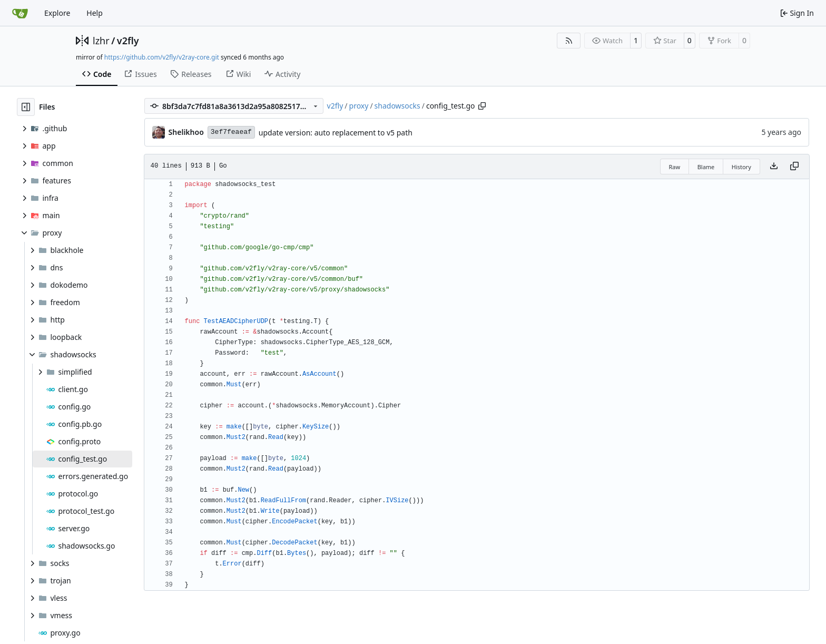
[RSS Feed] (569, 41)
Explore (57, 13)
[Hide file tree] (26, 107)
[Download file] (774, 167)
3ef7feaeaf (231, 132)
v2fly (128, 41)
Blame (706, 167)
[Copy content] (794, 167)
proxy (359, 106)
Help (95, 13)
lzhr (101, 41)
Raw (675, 167)
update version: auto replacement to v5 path (336, 133)
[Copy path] (482, 106)
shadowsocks (397, 106)
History (741, 167)
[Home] (20, 13)
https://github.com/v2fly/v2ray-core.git (162, 57)
